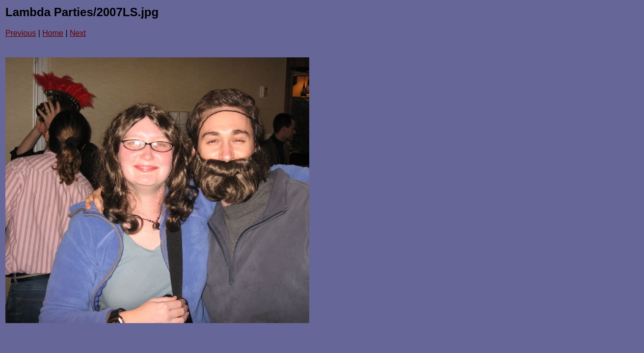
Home (53, 33)
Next (78, 33)
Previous (21, 33)
